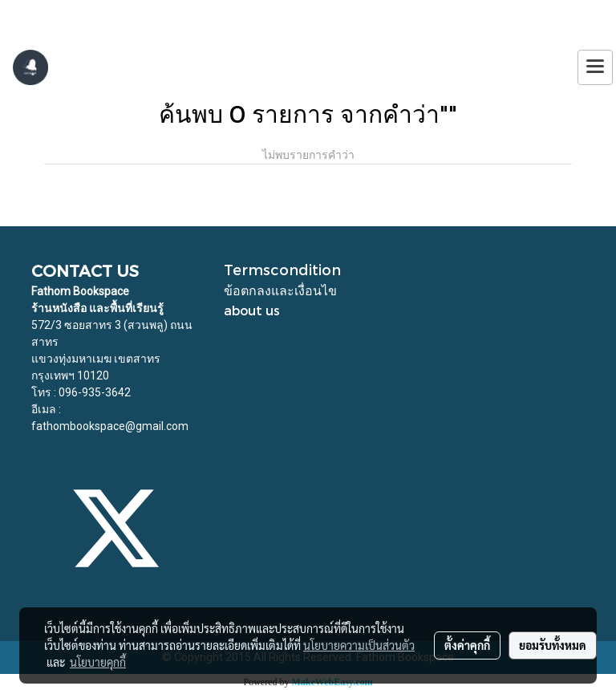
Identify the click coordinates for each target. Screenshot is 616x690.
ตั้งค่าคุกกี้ (467, 645)
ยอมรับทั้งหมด (553, 645)
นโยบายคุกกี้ (98, 662)
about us (252, 310)
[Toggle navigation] (595, 67)
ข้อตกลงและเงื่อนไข (280, 290)
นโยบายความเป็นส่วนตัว (359, 645)
